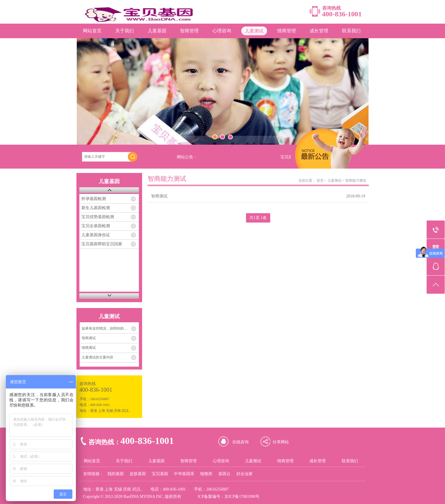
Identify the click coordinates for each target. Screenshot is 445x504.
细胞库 (206, 474)
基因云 (224, 474)
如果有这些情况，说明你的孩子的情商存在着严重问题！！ (110, 328)
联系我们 (351, 31)
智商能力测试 (356, 181)
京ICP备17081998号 (242, 497)
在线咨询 (240, 442)
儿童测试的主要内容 (97, 357)
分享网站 (281, 442)
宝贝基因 (160, 474)
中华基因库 (184, 474)
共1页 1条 (258, 218)
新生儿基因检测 (96, 208)
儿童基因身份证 (96, 235)
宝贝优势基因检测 (98, 217)
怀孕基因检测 (94, 199)
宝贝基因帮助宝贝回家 (102, 244)
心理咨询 (222, 31)
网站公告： (187, 157)
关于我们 (125, 31)
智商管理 (189, 31)
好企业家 (245, 474)
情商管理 (287, 31)
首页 (320, 181)
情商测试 (89, 348)
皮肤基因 (138, 474)
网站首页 (92, 31)
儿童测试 (254, 31)
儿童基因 (157, 31)
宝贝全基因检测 (96, 226)
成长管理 (319, 31)
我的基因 (116, 474)
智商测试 (89, 338)
